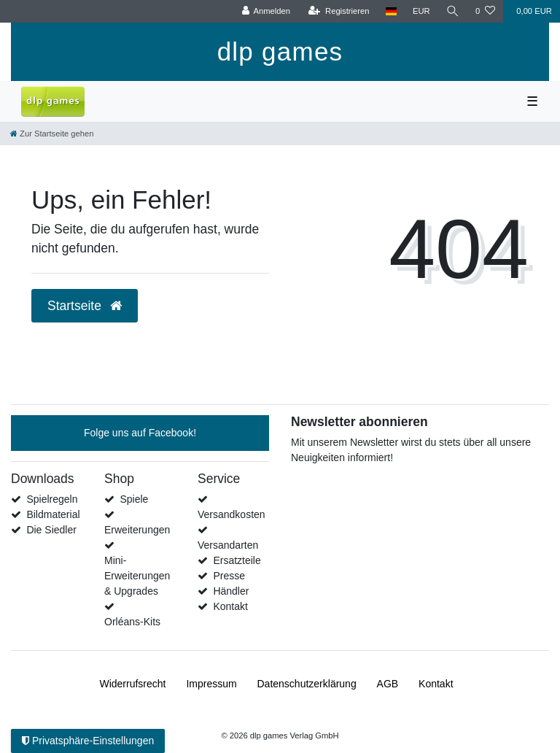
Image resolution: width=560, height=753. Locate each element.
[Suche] (453, 11)
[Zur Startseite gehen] (52, 134)
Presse (229, 576)
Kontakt (230, 606)
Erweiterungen (137, 530)
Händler (231, 591)
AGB (388, 684)
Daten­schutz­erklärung (307, 684)
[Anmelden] (266, 11)
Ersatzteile (237, 560)
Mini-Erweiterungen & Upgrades (137, 576)
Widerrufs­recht (132, 684)
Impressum (211, 684)
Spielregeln (52, 499)
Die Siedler (51, 530)
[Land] (391, 11)
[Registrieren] (339, 11)
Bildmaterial (53, 514)
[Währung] (421, 11)
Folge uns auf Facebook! (140, 433)
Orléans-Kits (132, 622)
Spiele (134, 499)
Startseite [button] (85, 306)
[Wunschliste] (485, 11)
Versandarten (228, 545)
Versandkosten (232, 514)
